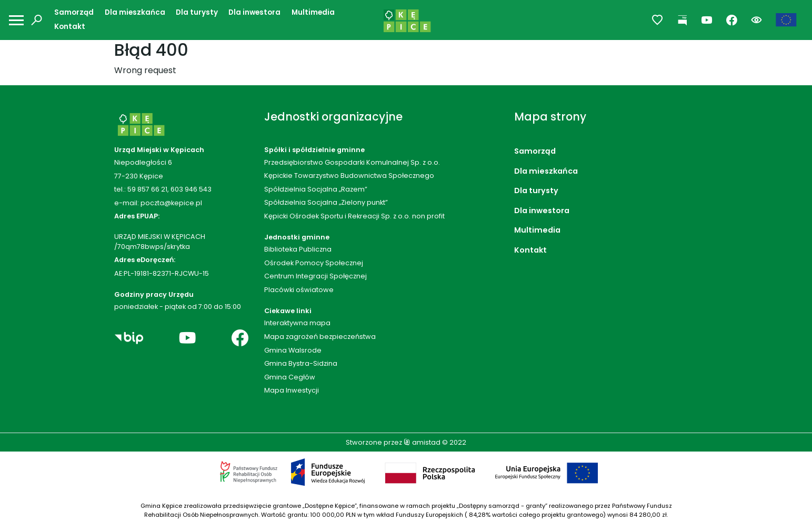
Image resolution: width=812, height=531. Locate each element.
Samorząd (74, 12)
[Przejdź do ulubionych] (658, 20)
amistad (422, 442)
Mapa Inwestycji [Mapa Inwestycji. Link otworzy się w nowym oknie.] (292, 390)
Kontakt (70, 27)
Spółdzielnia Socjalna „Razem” (316, 189)
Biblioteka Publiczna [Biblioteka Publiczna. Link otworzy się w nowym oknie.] (298, 249)
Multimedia (313, 12)
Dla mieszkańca (135, 12)
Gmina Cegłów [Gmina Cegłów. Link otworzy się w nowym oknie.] (290, 377)
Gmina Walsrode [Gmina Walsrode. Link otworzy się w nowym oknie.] (293, 350)
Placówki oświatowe (299, 290)
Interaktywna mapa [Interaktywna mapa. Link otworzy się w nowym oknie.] (297, 323)
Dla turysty (197, 12)
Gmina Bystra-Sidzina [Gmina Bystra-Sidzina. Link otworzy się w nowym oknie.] (301, 363)
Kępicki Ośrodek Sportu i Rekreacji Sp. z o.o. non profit (354, 216)
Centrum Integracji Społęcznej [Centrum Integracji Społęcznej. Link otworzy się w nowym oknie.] (315, 276)
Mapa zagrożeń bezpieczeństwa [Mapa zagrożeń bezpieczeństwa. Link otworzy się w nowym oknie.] (320, 337)
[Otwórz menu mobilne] (16, 20)
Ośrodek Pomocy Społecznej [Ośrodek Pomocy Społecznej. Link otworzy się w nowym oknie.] (314, 263)
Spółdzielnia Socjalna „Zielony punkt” (326, 202)
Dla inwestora (254, 12)
